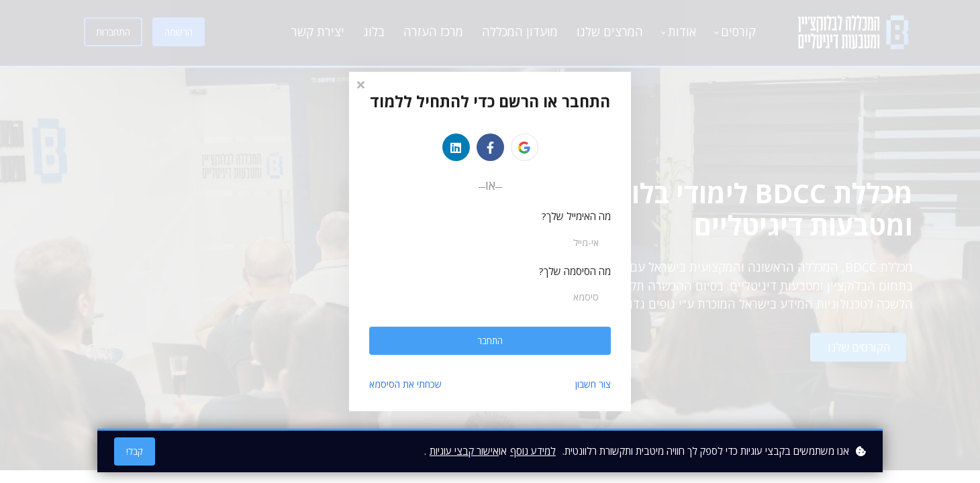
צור (593, 384)
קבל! (135, 451)
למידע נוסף (533, 451)
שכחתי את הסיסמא (405, 384)
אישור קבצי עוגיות (464, 451)
